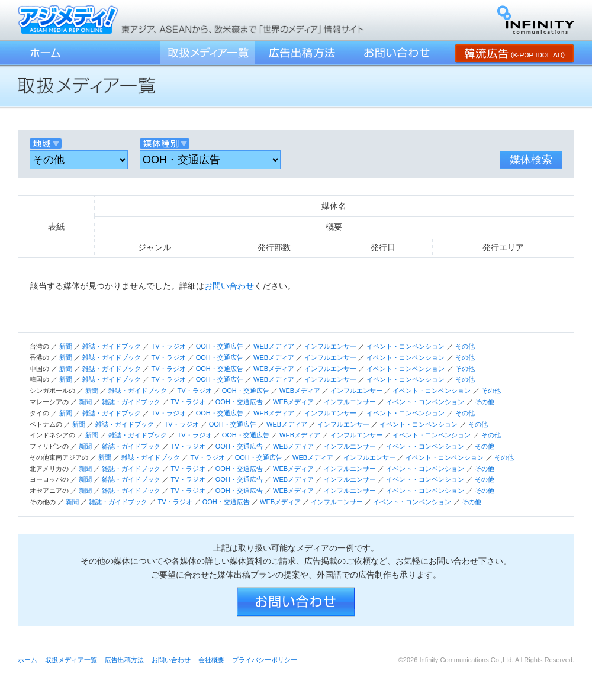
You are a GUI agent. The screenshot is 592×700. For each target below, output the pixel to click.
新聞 (66, 346)
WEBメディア (274, 346)
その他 (465, 346)
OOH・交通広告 (220, 346)
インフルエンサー (330, 346)
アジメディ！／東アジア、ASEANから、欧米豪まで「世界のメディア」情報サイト (68, 19)
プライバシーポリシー (265, 660)
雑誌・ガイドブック (112, 346)
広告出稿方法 (302, 53)
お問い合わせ (397, 53)
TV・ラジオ (168, 346)
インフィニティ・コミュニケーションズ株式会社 (536, 20)
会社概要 (211, 660)
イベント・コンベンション (406, 346)
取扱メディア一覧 (207, 53)
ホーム (44, 53)
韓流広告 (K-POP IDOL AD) (514, 53)
